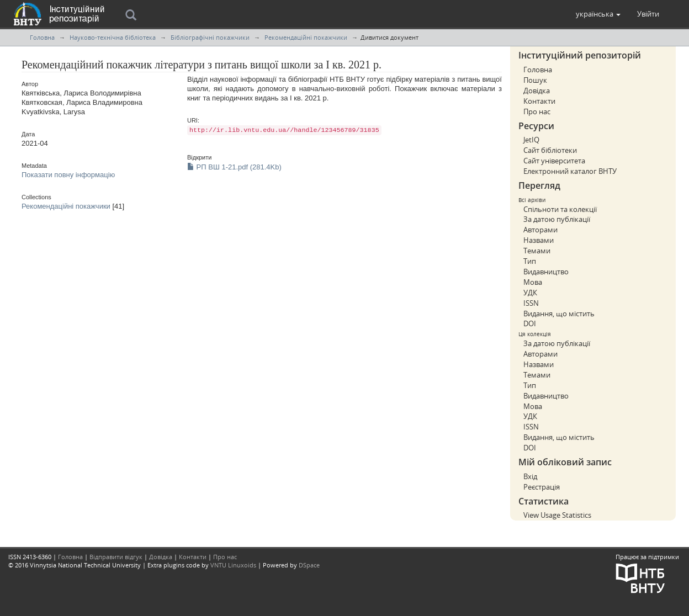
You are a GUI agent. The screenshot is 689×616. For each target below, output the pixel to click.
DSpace (309, 565)
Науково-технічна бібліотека (113, 37)
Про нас (537, 111)
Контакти (539, 101)
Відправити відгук (116, 557)
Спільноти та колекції (560, 209)
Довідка (537, 91)
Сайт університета (554, 161)
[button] (598, 14)
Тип (530, 261)
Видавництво (546, 272)
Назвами (539, 240)
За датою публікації (557, 219)
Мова (533, 282)
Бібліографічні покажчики (210, 37)
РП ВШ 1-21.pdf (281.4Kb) (234, 167)
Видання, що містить (559, 314)
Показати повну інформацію (68, 175)
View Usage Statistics (557, 515)
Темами (537, 251)
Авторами (540, 230)
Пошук (535, 80)
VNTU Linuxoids (233, 565)
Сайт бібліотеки (550, 150)
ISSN (531, 303)
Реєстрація (542, 487)
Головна (42, 37)
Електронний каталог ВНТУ (570, 171)
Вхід (530, 476)
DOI (530, 323)
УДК (530, 293)
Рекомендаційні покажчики (306, 37)
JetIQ (531, 140)
